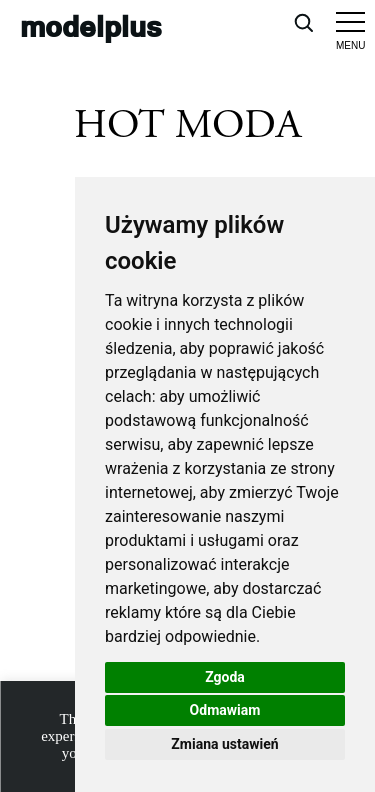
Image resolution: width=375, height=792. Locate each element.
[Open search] (303, 22)
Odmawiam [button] (225, 710)
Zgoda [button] (225, 677)
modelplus (91, 25)
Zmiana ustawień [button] (224, 744)
